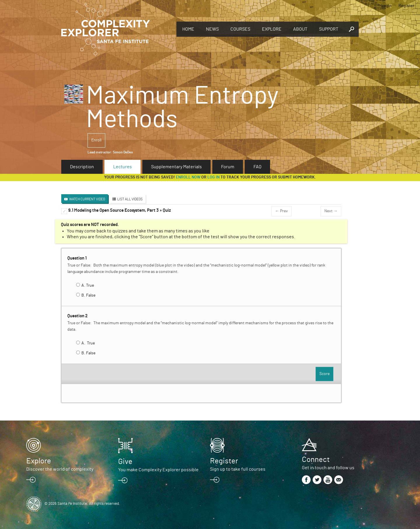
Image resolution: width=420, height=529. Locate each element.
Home (188, 29)
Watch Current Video (87, 199)
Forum (228, 167)
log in (213, 177)
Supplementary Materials (176, 167)
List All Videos (130, 199)
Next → (331, 211)
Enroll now (188, 177)
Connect (316, 460)
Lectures (123, 167)
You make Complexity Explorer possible (158, 470)
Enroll (96, 140)
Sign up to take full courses (238, 469)
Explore (272, 29)
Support (329, 29)
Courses (240, 29)
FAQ (257, 167)
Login (386, 6)
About (300, 29)
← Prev (281, 211)
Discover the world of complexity (60, 469)
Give (125, 462)
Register (406, 6)
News (212, 29)
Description (82, 167)
